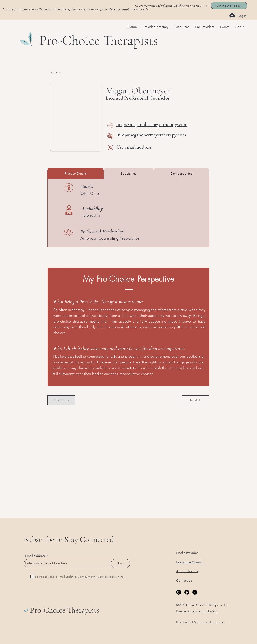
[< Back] (64, 72)
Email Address (35, 556)
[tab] (75, 173)
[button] (182, 27)
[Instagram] (179, 592)
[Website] (110, 125)
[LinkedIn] (195, 592)
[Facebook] (187, 592)
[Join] (121, 563)
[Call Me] (111, 148)
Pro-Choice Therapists (65, 610)
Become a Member (190, 562)
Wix (215, 611)
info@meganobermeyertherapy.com (151, 135)
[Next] (195, 400)
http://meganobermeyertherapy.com (152, 124)
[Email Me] (110, 136)
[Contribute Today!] (229, 6)
